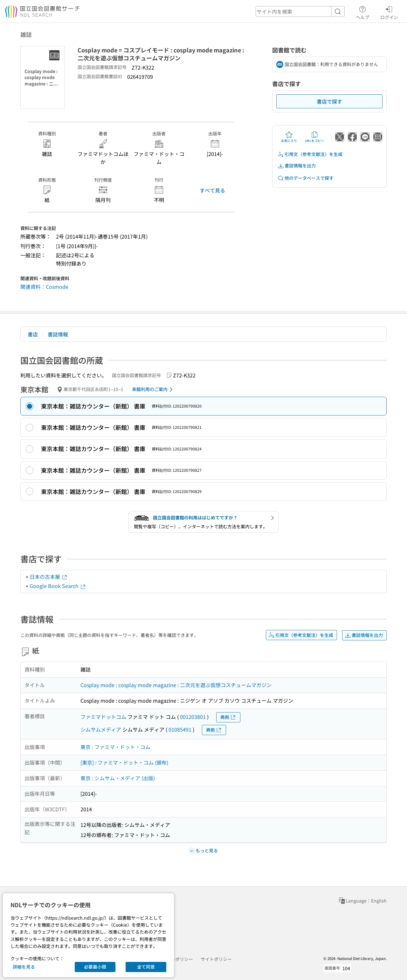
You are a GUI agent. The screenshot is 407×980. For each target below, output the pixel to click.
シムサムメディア (101, 729)
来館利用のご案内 (153, 389)
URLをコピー (314, 137)
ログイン (389, 12)
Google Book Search (58, 586)
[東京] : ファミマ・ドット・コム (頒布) (124, 762)
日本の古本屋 (49, 577)
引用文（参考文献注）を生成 (310, 154)
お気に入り (289, 137)
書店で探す (329, 101)
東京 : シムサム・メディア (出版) (118, 778)
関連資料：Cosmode (44, 287)
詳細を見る (24, 967)
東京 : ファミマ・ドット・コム (115, 747)
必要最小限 (95, 967)
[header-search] (300, 11)
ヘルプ (362, 12)
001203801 (193, 717)
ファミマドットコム (103, 717)
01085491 (180, 729)
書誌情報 (58, 334)
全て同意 (146, 967)
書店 (33, 334)
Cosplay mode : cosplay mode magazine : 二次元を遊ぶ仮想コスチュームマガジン (176, 685)
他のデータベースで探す (306, 178)
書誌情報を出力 (297, 166)
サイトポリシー (216, 959)
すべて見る (212, 190)
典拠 (228, 717)
